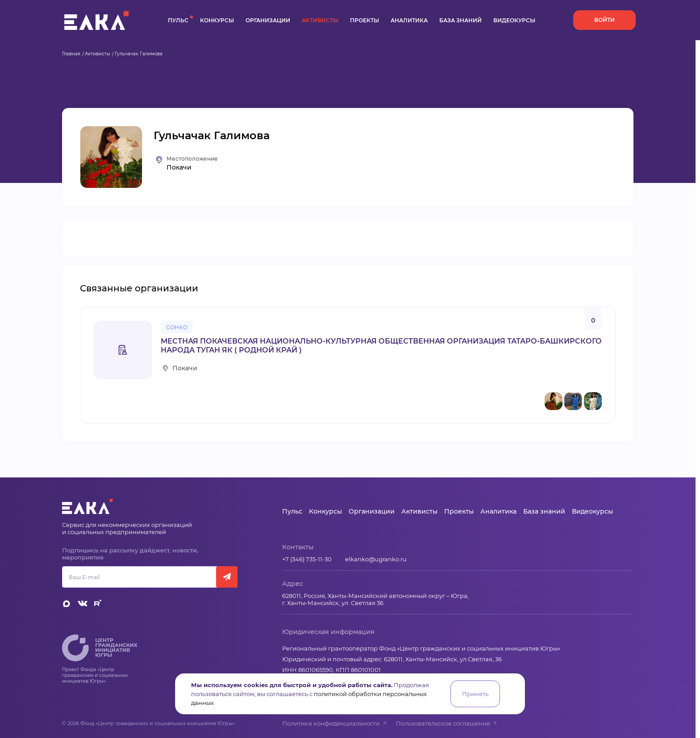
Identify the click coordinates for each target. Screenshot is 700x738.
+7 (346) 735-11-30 (307, 559)
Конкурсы (217, 20)
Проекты (365, 20)
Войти (604, 20)
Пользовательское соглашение (447, 723)
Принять (475, 694)
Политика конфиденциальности (335, 723)
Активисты (320, 20)
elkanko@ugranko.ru (376, 559)
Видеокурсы (514, 20)
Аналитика (409, 20)
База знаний (460, 20)
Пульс (178, 20)
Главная (71, 54)
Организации (268, 20)
